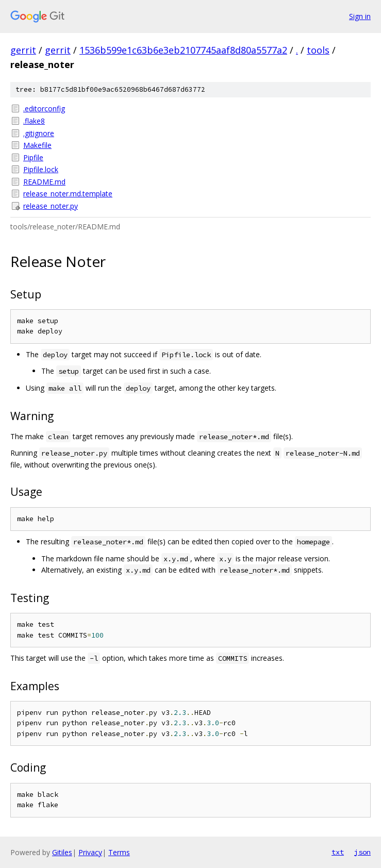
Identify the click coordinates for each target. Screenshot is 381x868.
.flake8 (34, 121)
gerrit (23, 50)
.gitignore (39, 133)
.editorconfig (44, 109)
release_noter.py (51, 206)
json (362, 852)
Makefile (37, 145)
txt (338, 852)
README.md (44, 182)
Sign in (360, 16)
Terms (119, 852)
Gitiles (62, 852)
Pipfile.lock (41, 169)
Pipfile (33, 157)
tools (318, 50)
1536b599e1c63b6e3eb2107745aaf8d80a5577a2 (183, 50)
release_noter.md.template (68, 194)
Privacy (90, 852)
